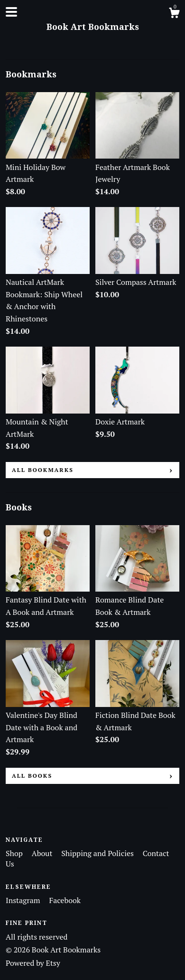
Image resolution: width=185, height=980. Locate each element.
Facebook (65, 900)
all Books (32, 776)
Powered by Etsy (33, 963)
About (43, 853)
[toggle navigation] (11, 12)
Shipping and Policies (98, 853)
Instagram (24, 900)
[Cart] (174, 14)
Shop (15, 853)
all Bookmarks (43, 470)
